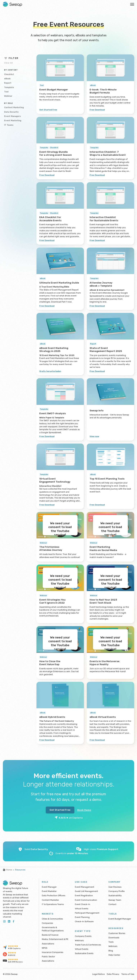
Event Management (84, 887)
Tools (111, 942)
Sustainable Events (84, 953)
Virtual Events (82, 909)
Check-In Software (84, 921)
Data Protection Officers (54, 896)
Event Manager (49, 887)
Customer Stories (117, 933)
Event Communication (86, 900)
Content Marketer (50, 900)
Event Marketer (49, 891)
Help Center (114, 955)
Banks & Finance (50, 935)
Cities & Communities (52, 919)
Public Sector (48, 957)
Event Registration (84, 896)
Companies (47, 923)
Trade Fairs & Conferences (88, 945)
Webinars (79, 940)
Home (7, 870)
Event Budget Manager (120, 919)
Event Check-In (83, 904)
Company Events (83, 936)
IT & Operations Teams (53, 904)
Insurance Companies (53, 952)
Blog (111, 951)
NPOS (45, 948)
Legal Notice (98, 974)
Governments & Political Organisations (53, 929)
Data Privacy (113, 974)
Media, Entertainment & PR (55, 939)
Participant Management (87, 913)
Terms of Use (128, 974)
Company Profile (117, 891)
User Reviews (115, 887)
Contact (112, 904)
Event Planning (82, 917)
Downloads (114, 938)
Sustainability (115, 896)
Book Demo (84, 810)
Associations (48, 944)
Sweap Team (115, 900)
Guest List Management (86, 891)
